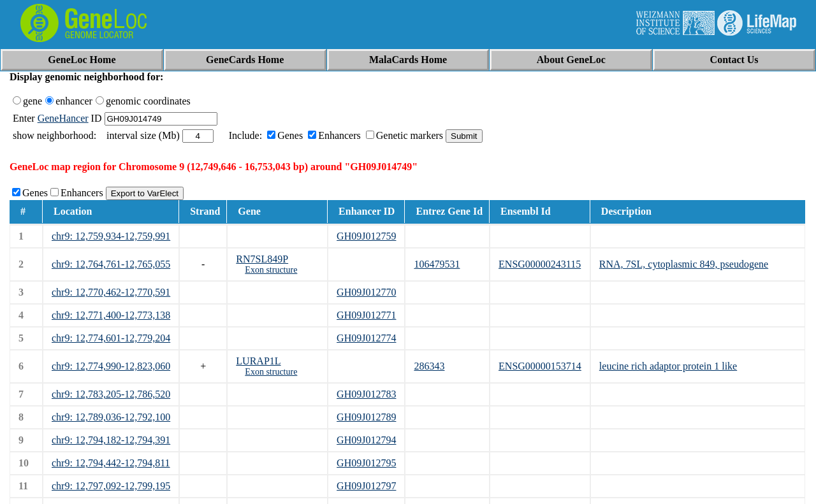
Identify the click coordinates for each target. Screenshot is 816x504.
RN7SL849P (262, 259)
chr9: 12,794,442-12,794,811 (111, 463)
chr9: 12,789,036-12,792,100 (111, 417)
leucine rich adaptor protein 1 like (668, 366)
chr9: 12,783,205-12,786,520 (111, 394)
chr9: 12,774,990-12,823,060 (111, 366)
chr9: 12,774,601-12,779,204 (111, 338)
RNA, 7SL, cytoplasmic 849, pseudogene (684, 264)
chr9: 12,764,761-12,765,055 (111, 264)
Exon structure (271, 270)
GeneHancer (63, 118)
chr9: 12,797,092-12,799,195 (111, 486)
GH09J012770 (366, 292)
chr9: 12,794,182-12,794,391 (111, 440)
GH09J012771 (366, 315)
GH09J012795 (366, 463)
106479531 (437, 264)
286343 (429, 366)
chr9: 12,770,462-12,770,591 (111, 292)
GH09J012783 (366, 394)
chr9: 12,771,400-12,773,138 (111, 315)
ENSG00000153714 (540, 366)
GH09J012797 (366, 486)
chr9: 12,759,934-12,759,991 (111, 236)
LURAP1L (258, 361)
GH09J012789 (366, 417)
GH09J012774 (366, 338)
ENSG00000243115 (540, 264)
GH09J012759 (366, 236)
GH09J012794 (366, 440)
